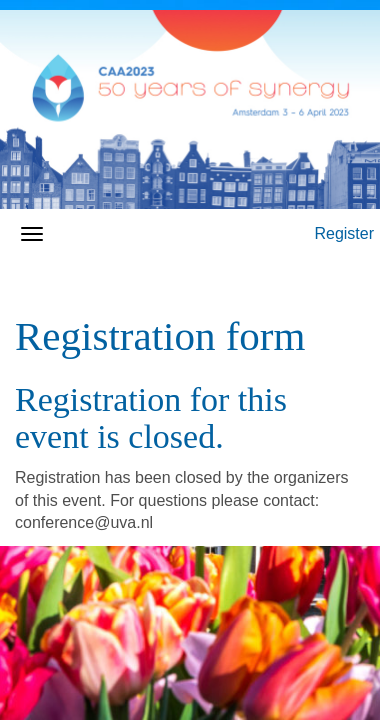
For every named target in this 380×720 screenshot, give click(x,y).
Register (344, 233)
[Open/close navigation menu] (32, 234)
